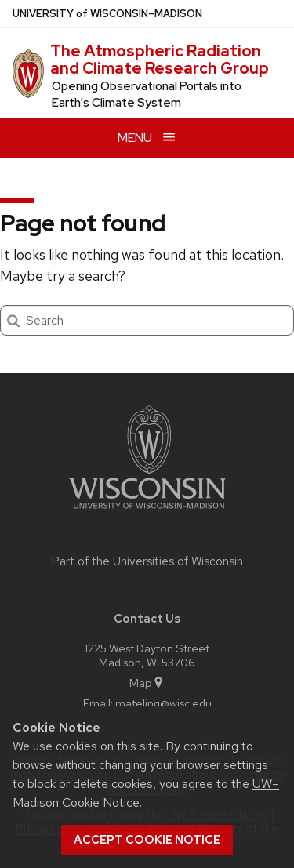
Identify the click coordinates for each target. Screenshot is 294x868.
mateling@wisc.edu (163, 703)
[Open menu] (147, 138)
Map (147, 683)
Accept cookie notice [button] (147, 840)
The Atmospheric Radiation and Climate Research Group (160, 60)
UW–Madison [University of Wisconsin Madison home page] (107, 14)
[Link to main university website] (147, 512)
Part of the (147, 561)
